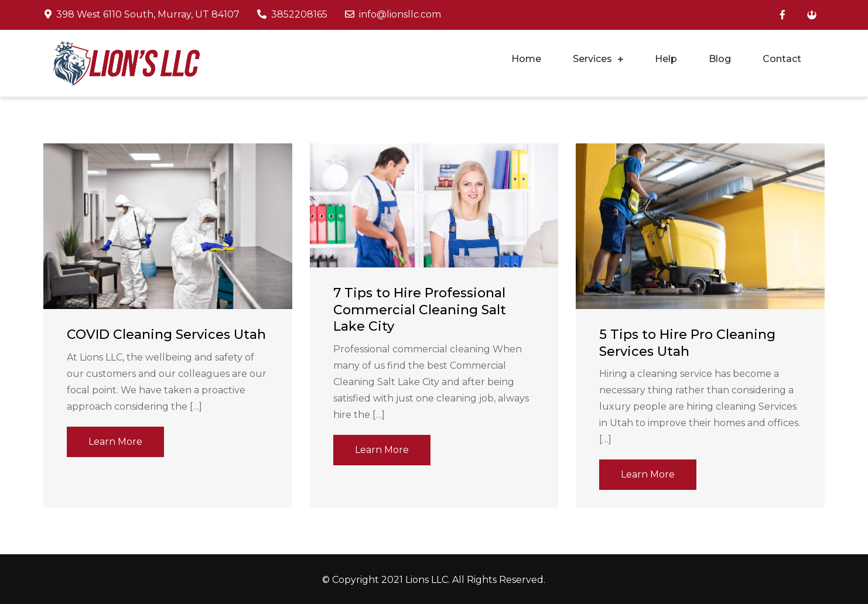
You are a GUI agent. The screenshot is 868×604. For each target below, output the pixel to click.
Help (666, 59)
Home (526, 59)
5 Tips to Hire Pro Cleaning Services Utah (687, 343)
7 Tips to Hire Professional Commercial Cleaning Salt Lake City (420, 310)
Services (592, 59)
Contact (782, 59)
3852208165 (292, 14)
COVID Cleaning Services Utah (166, 334)
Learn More (115, 442)
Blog (720, 59)
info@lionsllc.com (393, 14)
